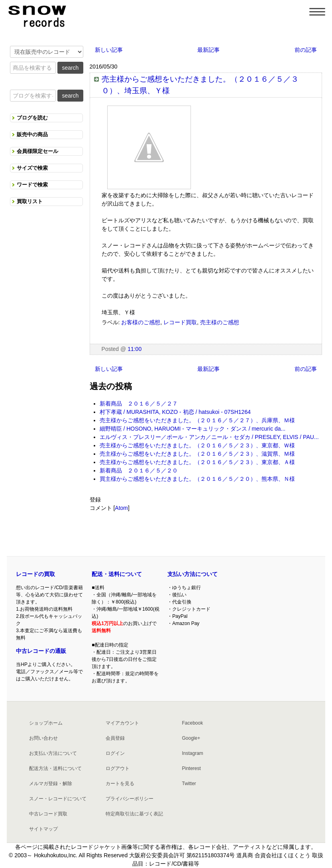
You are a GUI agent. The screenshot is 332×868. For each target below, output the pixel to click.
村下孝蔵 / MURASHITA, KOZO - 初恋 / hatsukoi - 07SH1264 (175, 412)
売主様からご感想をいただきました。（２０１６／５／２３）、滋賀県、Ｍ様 (197, 454)
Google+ (191, 738)
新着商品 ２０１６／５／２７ (139, 404)
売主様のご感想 (220, 322)
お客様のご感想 (141, 322)
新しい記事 (109, 50)
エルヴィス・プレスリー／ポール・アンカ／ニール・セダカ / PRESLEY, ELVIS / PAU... (209, 437)
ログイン (115, 753)
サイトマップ (43, 829)
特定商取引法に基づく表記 (134, 814)
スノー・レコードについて (58, 799)
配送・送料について (117, 574)
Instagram (192, 753)
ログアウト (118, 768)
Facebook (192, 723)
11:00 (135, 349)
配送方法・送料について (55, 768)
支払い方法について (193, 574)
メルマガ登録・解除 (51, 784)
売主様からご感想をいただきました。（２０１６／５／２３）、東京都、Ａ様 (197, 462)
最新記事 (208, 50)
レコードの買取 (35, 574)
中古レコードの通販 (41, 651)
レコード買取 (180, 322)
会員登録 (115, 738)
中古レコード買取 (48, 814)
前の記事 (306, 50)
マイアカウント (122, 723)
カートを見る (120, 784)
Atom (121, 508)
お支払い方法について (53, 753)
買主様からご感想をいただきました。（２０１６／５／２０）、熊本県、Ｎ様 (197, 479)
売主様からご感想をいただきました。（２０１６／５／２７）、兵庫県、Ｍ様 (197, 420)
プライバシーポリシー (130, 799)
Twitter (189, 784)
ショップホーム (46, 723)
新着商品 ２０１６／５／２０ (139, 470)
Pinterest (191, 768)
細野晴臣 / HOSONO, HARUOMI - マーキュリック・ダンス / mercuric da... (193, 429)
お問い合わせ (43, 738)
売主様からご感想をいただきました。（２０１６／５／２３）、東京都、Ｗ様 (197, 445)
